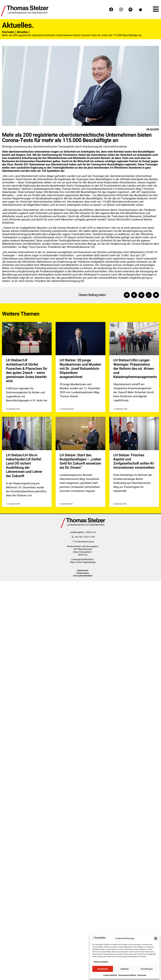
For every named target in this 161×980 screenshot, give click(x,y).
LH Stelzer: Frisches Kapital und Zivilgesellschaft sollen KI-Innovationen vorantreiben (134, 461)
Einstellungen (147, 969)
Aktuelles (22, 32)
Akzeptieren (103, 969)
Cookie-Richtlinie (110, 975)
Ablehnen (125, 969)
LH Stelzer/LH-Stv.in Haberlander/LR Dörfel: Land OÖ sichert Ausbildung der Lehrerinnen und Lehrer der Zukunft (24, 466)
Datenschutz (83, 573)
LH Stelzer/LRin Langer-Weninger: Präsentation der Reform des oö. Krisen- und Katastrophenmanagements (135, 369)
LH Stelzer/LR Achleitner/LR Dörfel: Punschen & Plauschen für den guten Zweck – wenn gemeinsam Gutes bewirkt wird (27, 371)
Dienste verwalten (101, 962)
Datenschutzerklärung (127, 975)
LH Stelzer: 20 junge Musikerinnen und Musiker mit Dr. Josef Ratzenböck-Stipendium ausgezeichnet (80, 369)
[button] (156, 938)
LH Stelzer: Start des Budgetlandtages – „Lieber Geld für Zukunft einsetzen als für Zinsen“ (80, 461)
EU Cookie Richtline (83, 576)
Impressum (142, 975)
